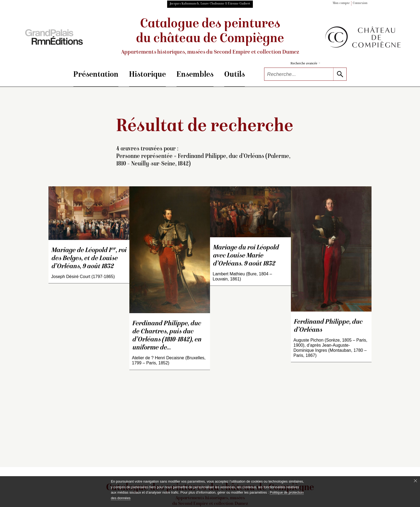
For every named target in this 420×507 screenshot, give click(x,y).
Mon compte (341, 3)
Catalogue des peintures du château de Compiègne (210, 37)
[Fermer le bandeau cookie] (415, 481)
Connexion (360, 3)
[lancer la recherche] (340, 74)
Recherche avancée (305, 63)
